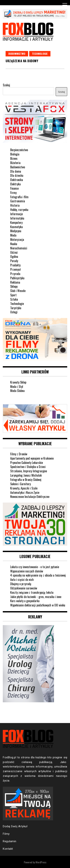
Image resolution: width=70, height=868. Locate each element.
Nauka (14, 244)
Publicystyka (17, 278)
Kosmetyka (16, 227)
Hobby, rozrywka (19, 210)
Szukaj (6, 85)
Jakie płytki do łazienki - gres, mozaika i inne (36, 597)
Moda (13, 235)
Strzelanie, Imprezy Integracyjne (29, 471)
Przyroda (15, 274)
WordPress (41, 862)
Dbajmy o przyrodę (21, 584)
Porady (14, 261)
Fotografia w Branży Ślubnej (26, 480)
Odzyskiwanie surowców (24, 588)
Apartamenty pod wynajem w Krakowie (32, 458)
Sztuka (14, 299)
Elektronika (17, 180)
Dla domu (16, 171)
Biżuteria (15, 163)
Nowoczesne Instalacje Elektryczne (30, 497)
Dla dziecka (17, 175)
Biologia (15, 154)
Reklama (15, 282)
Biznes (14, 158)
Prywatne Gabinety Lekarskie (27, 463)
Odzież (14, 252)
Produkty (15, 265)
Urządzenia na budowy (22, 61)
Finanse (14, 188)
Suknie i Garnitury (20, 484)
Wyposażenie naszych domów (27, 571)
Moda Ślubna (17, 391)
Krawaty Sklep (18, 382)
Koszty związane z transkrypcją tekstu (32, 592)
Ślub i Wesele (18, 291)
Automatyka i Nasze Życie (25, 492)
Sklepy (14, 286)
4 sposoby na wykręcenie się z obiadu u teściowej (38, 575)
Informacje (16, 214)
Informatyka (17, 218)
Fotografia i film (19, 197)
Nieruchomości (19, 248)
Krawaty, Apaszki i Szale (24, 488)
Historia (15, 205)
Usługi (14, 312)
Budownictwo (17, 54)
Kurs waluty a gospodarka (25, 601)
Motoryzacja (17, 240)
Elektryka (15, 184)
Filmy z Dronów (19, 454)
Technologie (40, 54)
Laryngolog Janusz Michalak (26, 475)
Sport (13, 295)
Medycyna (16, 231)
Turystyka (16, 308)
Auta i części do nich (22, 580)
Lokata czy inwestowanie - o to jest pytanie (35, 567)
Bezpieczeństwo (19, 150)
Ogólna (14, 257)
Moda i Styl (17, 387)
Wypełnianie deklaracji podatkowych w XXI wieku (38, 605)
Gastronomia (18, 201)
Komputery (16, 223)
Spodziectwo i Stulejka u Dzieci (28, 467)
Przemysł (15, 269)
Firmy (13, 193)
